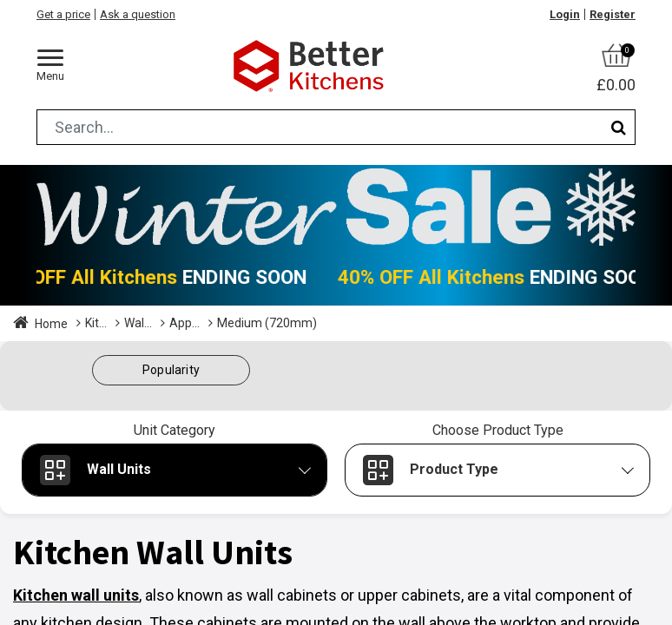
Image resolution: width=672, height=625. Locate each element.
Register (613, 14)
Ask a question (138, 14)
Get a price (63, 14)
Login (565, 14)
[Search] (619, 127)
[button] (171, 370)
